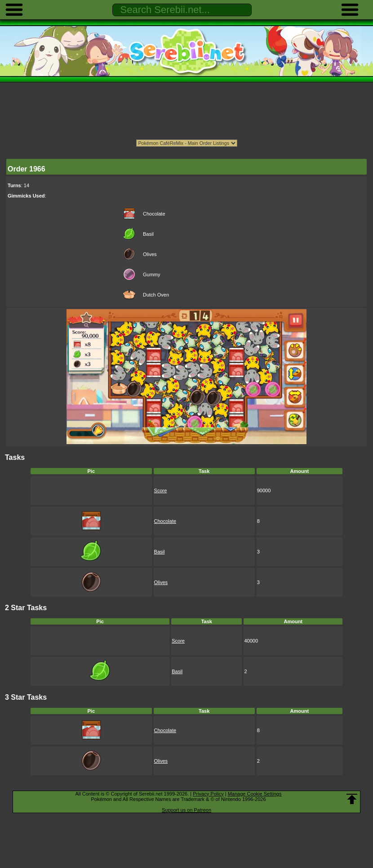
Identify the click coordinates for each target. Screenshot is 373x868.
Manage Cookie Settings (255, 794)
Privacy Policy (208, 794)
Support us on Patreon (186, 810)
